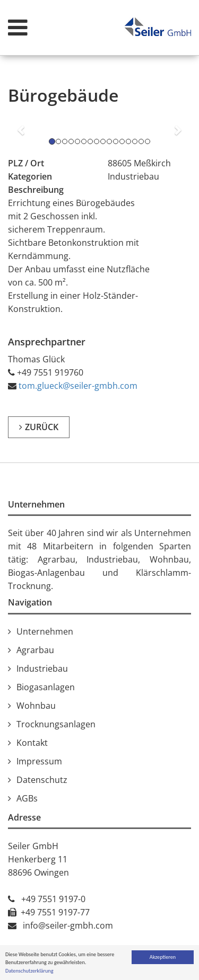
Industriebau (42, 669)
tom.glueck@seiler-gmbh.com (78, 386)
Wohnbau (36, 706)
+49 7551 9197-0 (53, 899)
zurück (42, 427)
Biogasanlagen (46, 687)
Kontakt (32, 743)
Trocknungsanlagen (56, 724)
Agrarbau (35, 650)
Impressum (39, 761)
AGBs (27, 798)
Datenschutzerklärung (29, 971)
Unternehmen (45, 631)
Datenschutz (42, 780)
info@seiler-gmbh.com (68, 925)
